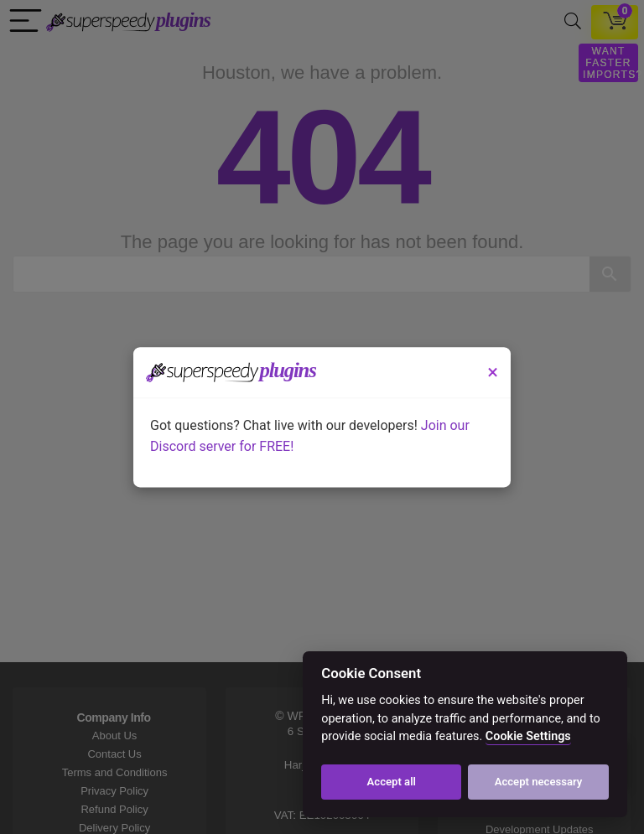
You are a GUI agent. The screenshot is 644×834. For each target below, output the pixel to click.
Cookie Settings (528, 736)
